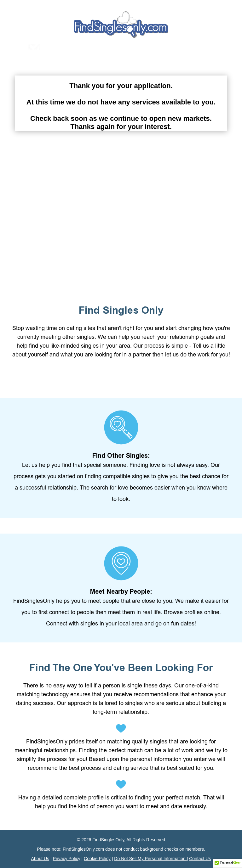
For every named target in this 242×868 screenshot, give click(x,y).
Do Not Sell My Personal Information (150, 859)
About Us (40, 859)
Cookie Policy (97, 859)
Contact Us (200, 859)
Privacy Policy (67, 859)
